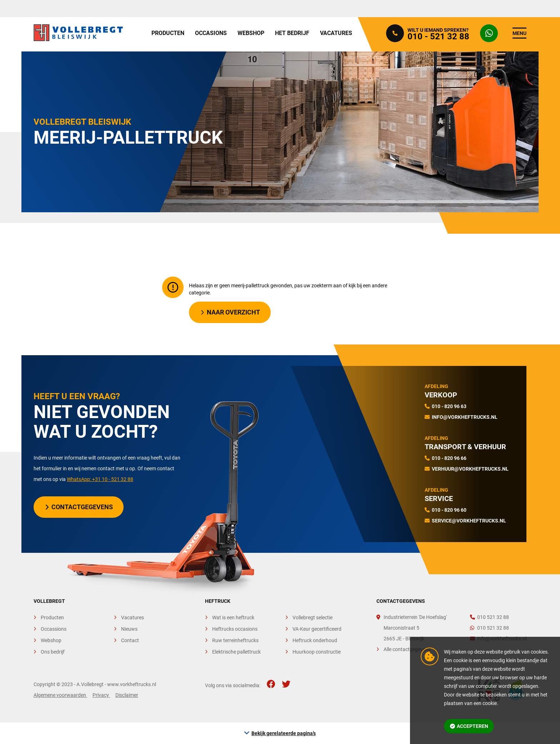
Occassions (54, 629)
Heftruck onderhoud (315, 640)
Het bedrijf (292, 33)
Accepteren (469, 726)
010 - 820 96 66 (449, 458)
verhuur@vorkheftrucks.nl (470, 469)
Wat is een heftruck (233, 617)
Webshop (251, 33)
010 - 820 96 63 (449, 406)
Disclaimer (127, 695)
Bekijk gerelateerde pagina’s (284, 733)
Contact (130, 640)
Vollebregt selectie (312, 617)
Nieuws (129, 629)
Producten (168, 33)
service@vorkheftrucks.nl (469, 521)
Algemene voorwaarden (60, 695)
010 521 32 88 (489, 617)
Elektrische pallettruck (236, 652)
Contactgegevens (79, 507)
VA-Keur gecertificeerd (317, 629)
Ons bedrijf (53, 652)
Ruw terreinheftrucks (235, 640)
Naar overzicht (230, 312)
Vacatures (336, 33)
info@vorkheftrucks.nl (465, 417)
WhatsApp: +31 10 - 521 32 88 (100, 479)
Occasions (211, 33)
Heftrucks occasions (235, 629)
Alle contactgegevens (407, 649)
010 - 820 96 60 (449, 510)
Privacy (101, 695)
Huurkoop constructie (317, 652)
